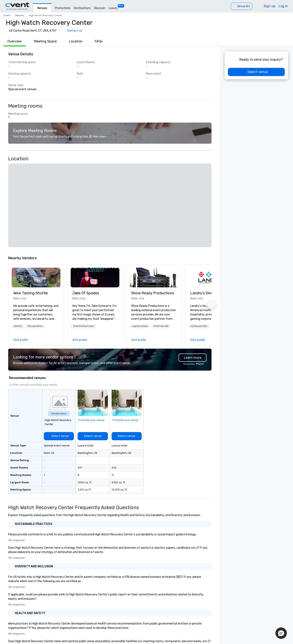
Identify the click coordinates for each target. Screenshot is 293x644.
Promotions (63, 8)
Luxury (113, 8)
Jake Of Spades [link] (86, 293)
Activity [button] (18, 326)
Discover (100, 8)
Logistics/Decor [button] (140, 326)
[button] (18, 326)
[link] (36, 278)
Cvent (7, 15)
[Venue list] (242, 6)
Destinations (82, 8)
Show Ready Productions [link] (153, 293)
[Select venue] (59, 436)
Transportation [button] (35, 326)
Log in (283, 6)
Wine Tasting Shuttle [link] (31, 293)
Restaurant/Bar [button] (199, 326)
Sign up (270, 6)
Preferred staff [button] (161, 326)
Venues (42, 8)
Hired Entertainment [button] (83, 326)
